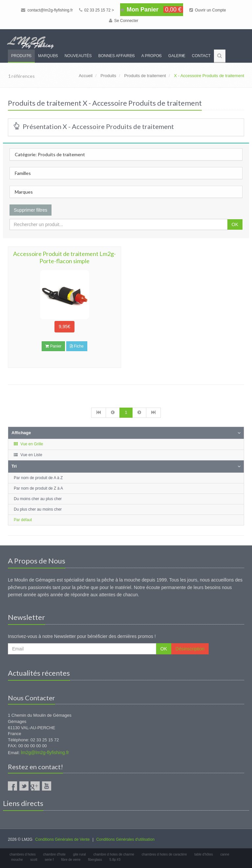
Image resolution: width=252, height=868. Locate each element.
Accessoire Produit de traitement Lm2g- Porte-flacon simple (64, 257)
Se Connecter (124, 21)
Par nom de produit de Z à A (38, 488)
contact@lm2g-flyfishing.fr (47, 10)
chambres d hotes (23, 854)
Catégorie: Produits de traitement (50, 154)
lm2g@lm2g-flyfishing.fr (45, 752)
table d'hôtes (203, 854)
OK (235, 224)
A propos (152, 56)
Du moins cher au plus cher (38, 499)
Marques (48, 56)
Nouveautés (78, 56)
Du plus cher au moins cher (38, 509)
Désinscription (190, 649)
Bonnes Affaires (116, 56)
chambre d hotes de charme (114, 854)
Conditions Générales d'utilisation (125, 839)
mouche (17, 860)
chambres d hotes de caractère (164, 854)
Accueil (86, 76)
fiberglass (95, 860)
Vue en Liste (28, 455)
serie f (49, 860)
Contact (201, 56)
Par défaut (23, 520)
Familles (23, 173)
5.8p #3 (115, 860)
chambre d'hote (54, 854)
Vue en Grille (28, 444)
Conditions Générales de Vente (62, 839)
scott (34, 860)
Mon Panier (152, 10)
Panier (53, 346)
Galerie (177, 56)
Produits (21, 56)
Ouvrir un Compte (208, 10)
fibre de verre (71, 860)
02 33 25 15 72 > (97, 10)
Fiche (77, 346)
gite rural (80, 854)
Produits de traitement (145, 76)
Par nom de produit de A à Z (38, 478)
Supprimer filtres (31, 210)
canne (225, 854)
